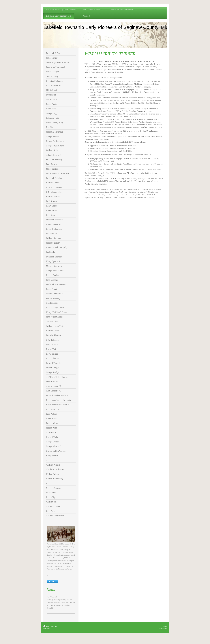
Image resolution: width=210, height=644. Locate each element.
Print (47, 626)
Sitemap (54, 626)
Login (165, 626)
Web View (163, 629)
